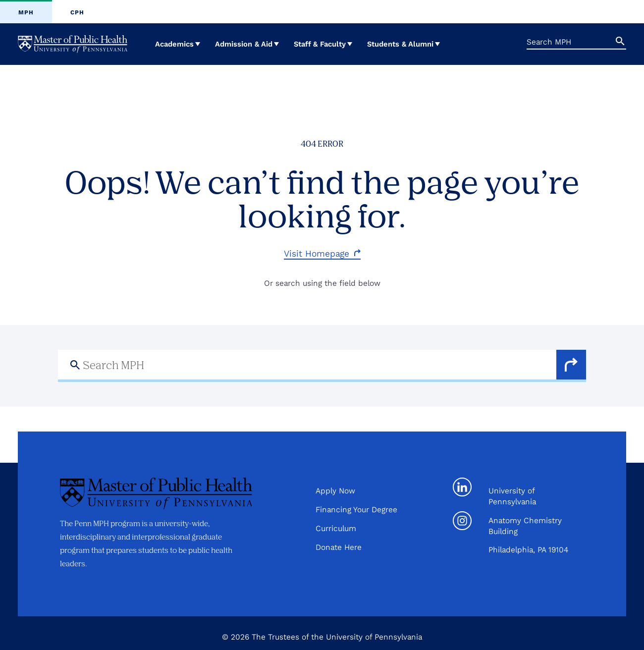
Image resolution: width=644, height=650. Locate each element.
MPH (26, 12)
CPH (77, 12)
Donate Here (339, 547)
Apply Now (335, 491)
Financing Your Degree (356, 510)
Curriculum (336, 528)
